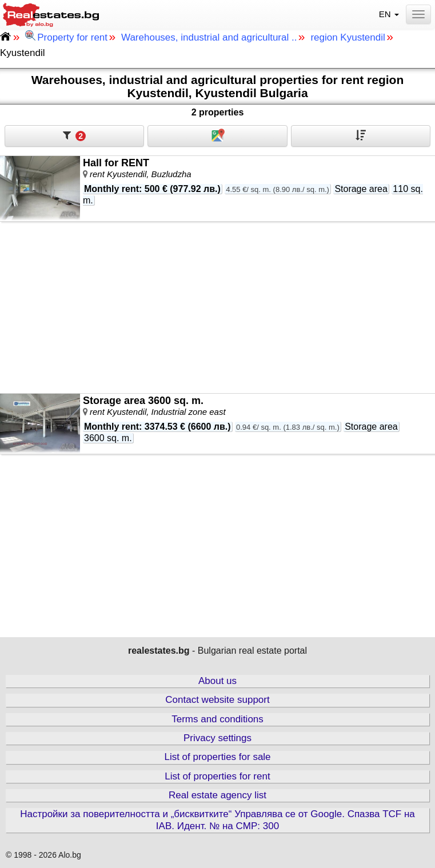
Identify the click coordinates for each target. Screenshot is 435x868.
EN (390, 14)
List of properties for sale (217, 757)
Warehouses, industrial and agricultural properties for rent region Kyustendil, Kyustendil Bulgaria (218, 86)
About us (217, 681)
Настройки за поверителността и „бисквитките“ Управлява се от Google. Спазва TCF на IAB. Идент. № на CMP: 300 (217, 820)
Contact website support (217, 700)
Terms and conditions (217, 719)
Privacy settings (217, 738)
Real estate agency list (217, 795)
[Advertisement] (217, 307)
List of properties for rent (217, 776)
